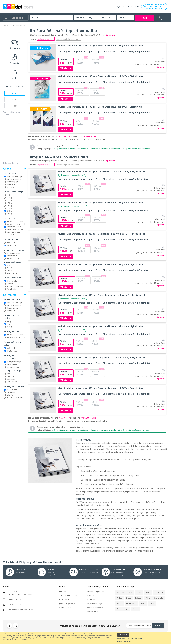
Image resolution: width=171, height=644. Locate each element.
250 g (9, 208)
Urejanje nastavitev (124, 642)
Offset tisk (11, 243)
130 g (9, 200)
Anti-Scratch (12, 273)
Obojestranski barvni (15, 222)
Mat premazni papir (15, 176)
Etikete (120, 603)
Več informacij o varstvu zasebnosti (130, 639)
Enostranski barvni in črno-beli (15, 233)
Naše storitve (64, 600)
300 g (9, 211)
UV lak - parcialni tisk (15, 286)
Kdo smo (63, 591)
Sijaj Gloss (11, 268)
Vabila (143, 603)
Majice (139, 592)
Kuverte (135, 609)
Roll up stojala (131, 603)
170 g (9, 203)
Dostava (91, 596)
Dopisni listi (159, 592)
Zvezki (129, 598)
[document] (85, 638)
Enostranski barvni (14, 227)
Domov (6, 26)
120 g (9, 198)
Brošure (13, 26)
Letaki (130, 592)
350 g (9, 214)
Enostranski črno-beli (15, 229)
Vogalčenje (12, 289)
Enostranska (12, 256)
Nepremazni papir (14, 179)
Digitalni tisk (12, 245)
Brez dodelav (12, 281)
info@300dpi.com (154, 9)
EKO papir (11, 184)
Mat (9, 265)
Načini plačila (92, 600)
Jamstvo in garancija (67, 604)
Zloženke (120, 592)
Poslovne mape (123, 609)
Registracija (133, 7)
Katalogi (138, 598)
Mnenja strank (93, 612)
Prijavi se (120, 7)
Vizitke (148, 592)
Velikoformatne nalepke (154, 598)
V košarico (66, 68)
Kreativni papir (13, 182)
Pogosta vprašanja (95, 604)
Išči (145, 18)
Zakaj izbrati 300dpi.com (69, 596)
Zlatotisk (11, 284)
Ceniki (152, 603)
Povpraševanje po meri (96, 591)
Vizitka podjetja (65, 608)
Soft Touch (12, 270)
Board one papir (14, 187)
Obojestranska (13, 259)
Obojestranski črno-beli (16, 224)
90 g (9, 321)
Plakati (120, 598)
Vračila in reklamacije (95, 608)
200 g (9, 206)
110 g (9, 195)
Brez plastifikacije (14, 253)
